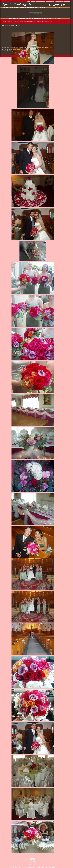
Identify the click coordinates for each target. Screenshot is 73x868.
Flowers (16, 22)
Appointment (58, 1)
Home (29, 1)
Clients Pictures (32, 22)
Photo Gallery (10, 22)
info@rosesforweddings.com (9, 51)
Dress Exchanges (50, 1)
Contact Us (67, 1)
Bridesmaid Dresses (40, 1)
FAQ (63, 1)
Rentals (33, 1)
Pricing (25, 22)
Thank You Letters (40, 22)
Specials (21, 22)
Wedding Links (49, 22)
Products (4, 22)
